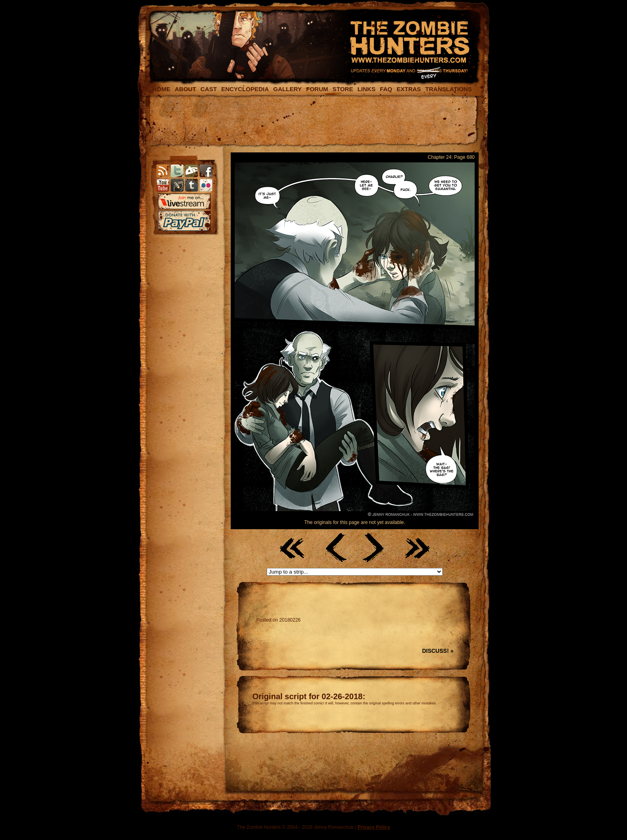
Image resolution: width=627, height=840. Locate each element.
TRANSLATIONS (449, 89)
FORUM (317, 89)
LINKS (366, 89)
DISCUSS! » (438, 651)
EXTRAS (409, 89)
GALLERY (287, 89)
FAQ (386, 89)
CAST (209, 89)
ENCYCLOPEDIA (245, 89)
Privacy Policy (374, 827)
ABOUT (185, 89)
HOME (161, 89)
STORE (342, 89)
